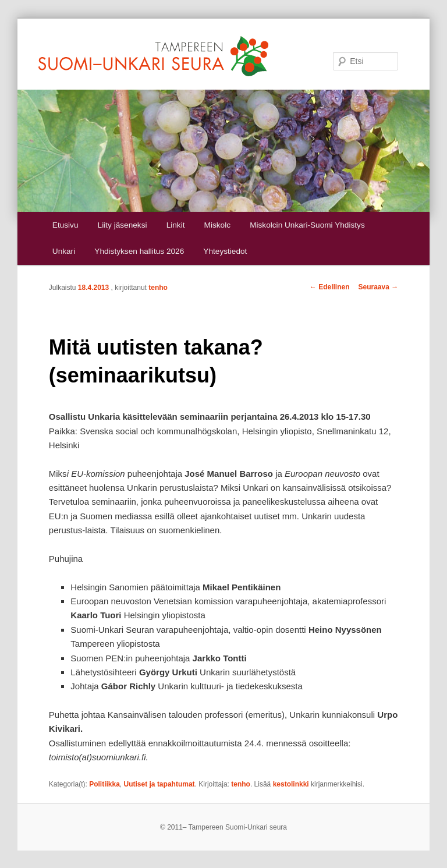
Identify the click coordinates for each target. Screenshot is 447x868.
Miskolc (217, 225)
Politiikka (104, 784)
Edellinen (330, 287)
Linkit (176, 225)
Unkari (64, 251)
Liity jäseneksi (123, 225)
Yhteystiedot (225, 251)
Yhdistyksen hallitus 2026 (139, 251)
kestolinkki (291, 784)
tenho (158, 288)
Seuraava (378, 287)
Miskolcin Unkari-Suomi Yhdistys (307, 225)
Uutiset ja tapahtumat (159, 784)
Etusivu (65, 225)
